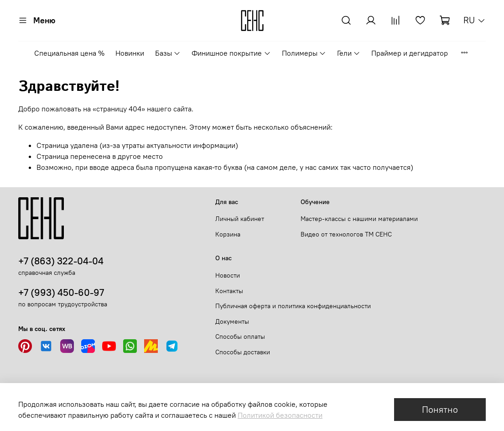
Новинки (130, 53)
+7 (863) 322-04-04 (61, 261)
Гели (349, 53)
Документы (232, 321)
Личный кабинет (240, 219)
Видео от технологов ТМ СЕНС (346, 234)
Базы (168, 53)
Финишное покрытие (231, 53)
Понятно (440, 409)
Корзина (228, 234)
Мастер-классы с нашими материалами (359, 219)
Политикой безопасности (280, 415)
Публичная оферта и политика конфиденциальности (293, 306)
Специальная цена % (69, 53)
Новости (228, 275)
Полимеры (304, 53)
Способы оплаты (240, 336)
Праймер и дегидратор (410, 53)
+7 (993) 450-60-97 (61, 292)
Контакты (229, 291)
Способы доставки (243, 352)
